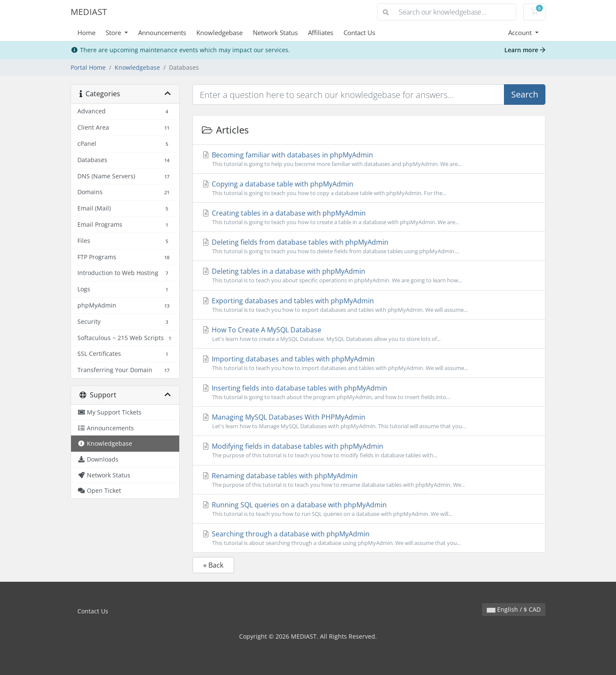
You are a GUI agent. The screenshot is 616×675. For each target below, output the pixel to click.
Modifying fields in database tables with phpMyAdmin (369, 450)
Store (114, 33)
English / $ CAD (514, 609)
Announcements (162, 33)
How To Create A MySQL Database (369, 334)
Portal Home (88, 67)
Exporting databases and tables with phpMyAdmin (369, 305)
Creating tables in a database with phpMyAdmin (369, 217)
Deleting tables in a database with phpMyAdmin (369, 275)
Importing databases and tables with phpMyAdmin (369, 363)
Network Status (275, 33)
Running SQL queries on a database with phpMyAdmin (369, 509)
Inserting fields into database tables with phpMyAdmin (369, 392)
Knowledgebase (219, 33)
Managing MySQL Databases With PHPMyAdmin (369, 421)
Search (525, 94)
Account (521, 33)
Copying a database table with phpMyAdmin (369, 188)
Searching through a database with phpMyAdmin (369, 538)
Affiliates (321, 33)
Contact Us (359, 33)
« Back (213, 565)
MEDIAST (89, 12)
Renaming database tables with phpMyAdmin (369, 480)
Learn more (525, 50)
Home (86, 33)
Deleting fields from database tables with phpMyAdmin (369, 246)
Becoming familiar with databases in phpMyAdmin (369, 159)
